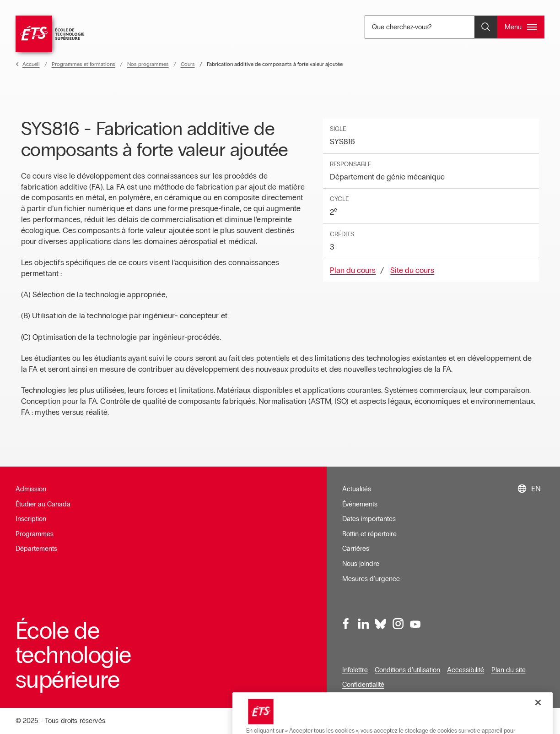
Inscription (31, 519)
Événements (360, 504)
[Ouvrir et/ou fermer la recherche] (486, 27)
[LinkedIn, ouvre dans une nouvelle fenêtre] (364, 624)
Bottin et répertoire (369, 534)
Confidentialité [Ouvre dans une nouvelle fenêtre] (363, 685)
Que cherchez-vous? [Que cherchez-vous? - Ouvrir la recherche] (432, 27)
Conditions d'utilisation (407, 670)
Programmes (35, 534)
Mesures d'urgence (371, 579)
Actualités (357, 489)
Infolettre (355, 670)
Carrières (356, 549)
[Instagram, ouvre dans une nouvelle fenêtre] (398, 624)
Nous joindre (361, 564)
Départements (36, 549)
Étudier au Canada (43, 504)
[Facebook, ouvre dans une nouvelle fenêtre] (346, 624)
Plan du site (509, 670)
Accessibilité (466, 670)
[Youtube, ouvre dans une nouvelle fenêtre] (415, 624)
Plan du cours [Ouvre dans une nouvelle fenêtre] (353, 270)
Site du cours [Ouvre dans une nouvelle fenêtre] (412, 270)
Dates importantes (369, 519)
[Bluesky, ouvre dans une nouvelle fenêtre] (381, 624)
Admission (31, 489)
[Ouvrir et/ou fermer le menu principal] (521, 27)
